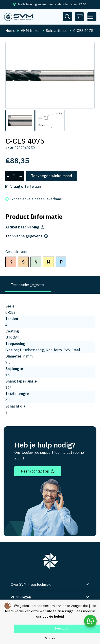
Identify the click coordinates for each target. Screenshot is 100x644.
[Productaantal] (14, 176)
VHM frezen (31, 31)
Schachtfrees (57, 31)
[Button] (67, 17)
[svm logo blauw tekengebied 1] (19, 17)
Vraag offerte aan (26, 186)
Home (10, 31)
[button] (92, 17)
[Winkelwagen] (79, 17)
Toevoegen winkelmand (52, 176)
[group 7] (50, 561)
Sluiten (50, 638)
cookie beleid (53, 616)
